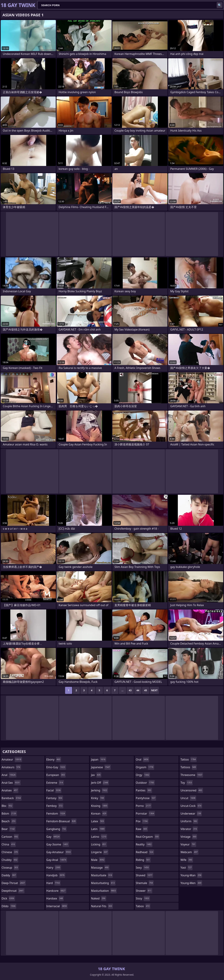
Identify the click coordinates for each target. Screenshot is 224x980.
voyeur (188, 844)
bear (9, 829)
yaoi (186, 868)
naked (99, 898)
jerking (99, 790)
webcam (189, 852)
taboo (143, 906)
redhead (145, 852)
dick (8, 898)
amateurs (11, 767)
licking (99, 844)
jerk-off (100, 783)
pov (142, 821)
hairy (54, 868)
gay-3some (58, 844)
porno (144, 806)
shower (144, 891)
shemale (145, 883)
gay (53, 837)
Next (154, 690)
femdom (56, 814)
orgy (143, 775)
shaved (144, 875)
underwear (191, 814)
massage (100, 868)
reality (144, 844)
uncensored (192, 790)
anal (9, 775)
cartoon (10, 837)
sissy (143, 898)
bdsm (9, 814)
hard (54, 883)
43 (130, 690)
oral (143, 759)
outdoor (145, 783)
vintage (189, 837)
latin (98, 829)
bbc (7, 806)
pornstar (145, 814)
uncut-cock (191, 806)
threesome (192, 775)
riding (143, 860)
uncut (188, 798)
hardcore (56, 891)
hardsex (55, 898)
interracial (57, 906)
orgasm (145, 767)
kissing (100, 806)
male (98, 860)
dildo (9, 906)
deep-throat (14, 883)
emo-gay (56, 767)
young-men (191, 883)
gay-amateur (59, 852)
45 (146, 690)
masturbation (104, 891)
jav (96, 775)
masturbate (102, 875)
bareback (12, 798)
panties (144, 790)
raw (142, 829)
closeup (10, 868)
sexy (143, 868)
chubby (10, 860)
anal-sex (11, 783)
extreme (55, 783)
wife (187, 860)
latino (99, 837)
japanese (101, 767)
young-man (191, 875)
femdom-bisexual (61, 821)
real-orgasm (148, 837)
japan (99, 759)
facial (54, 790)
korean (99, 814)
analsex (10, 790)
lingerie (100, 852)
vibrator (189, 829)
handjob (56, 875)
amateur (12, 759)
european (56, 775)
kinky (98, 798)
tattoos (189, 767)
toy (187, 783)
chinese (10, 852)
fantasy (55, 798)
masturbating (103, 883)
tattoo (188, 759)
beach (9, 821)
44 (138, 690)
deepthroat (13, 891)
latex (98, 821)
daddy (9, 875)
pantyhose (146, 798)
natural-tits (102, 906)
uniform (189, 821)
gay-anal (57, 860)
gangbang (57, 829)
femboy (55, 806)
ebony (54, 759)
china (9, 844)
